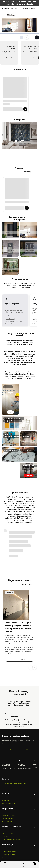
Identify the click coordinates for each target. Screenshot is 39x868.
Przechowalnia (7, 822)
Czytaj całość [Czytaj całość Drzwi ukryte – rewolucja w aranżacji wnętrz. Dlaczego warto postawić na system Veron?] (20, 659)
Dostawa (5, 836)
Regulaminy (6, 800)
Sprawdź (9, 58)
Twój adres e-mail (11, 714)
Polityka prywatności (9, 854)
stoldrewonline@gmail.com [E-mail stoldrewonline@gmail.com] (15, 784)
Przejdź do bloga (28, 584)
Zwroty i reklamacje (9, 803)
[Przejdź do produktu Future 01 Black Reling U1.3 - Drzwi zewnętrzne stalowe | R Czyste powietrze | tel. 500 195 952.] (15, 94)
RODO (4, 858)
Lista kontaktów (30, 9)
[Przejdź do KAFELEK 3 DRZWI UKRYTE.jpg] (29, 230)
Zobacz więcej (29, 172)
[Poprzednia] (2, 3)
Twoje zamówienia (9, 815)
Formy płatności (8, 833)
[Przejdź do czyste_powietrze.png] (10, 230)
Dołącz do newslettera (14, 717)
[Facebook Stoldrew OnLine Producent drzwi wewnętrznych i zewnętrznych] (10, 750)
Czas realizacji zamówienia (12, 840)
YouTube (29, 475)
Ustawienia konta (8, 818)
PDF (10, 412)
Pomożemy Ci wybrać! (10, 851)
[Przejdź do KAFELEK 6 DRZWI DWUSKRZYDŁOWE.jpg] (29, 248)
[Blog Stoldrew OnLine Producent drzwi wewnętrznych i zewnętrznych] (27, 750)
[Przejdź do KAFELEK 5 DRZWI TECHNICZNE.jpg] (10, 248)
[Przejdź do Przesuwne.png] (10, 267)
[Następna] (37, 3)
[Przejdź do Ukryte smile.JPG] (19, 135)
